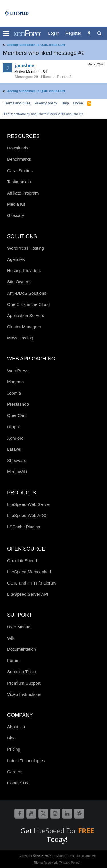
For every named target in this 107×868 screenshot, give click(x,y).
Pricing (14, 749)
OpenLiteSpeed (22, 561)
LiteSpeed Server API (28, 594)
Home (78, 103)
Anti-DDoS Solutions (27, 293)
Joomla (14, 393)
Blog (11, 738)
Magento (15, 382)
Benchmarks (19, 159)
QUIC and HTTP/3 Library (32, 583)
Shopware (17, 460)
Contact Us (18, 783)
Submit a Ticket (22, 672)
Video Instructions (24, 694)
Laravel (14, 449)
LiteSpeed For (64, 831)
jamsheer (26, 66)
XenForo (15, 438)
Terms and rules (17, 103)
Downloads (18, 148)
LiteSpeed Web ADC (27, 515)
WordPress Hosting (26, 248)
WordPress (18, 371)
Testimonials (19, 182)
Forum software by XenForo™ (44, 114)
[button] (6, 33)
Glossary (16, 215)
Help (65, 103)
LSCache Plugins (24, 527)
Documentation (22, 649)
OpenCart (16, 415)
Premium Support (24, 683)
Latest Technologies (26, 761)
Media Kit (16, 204)
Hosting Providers (24, 270)
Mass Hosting (20, 338)
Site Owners (19, 282)
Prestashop (18, 404)
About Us (16, 727)
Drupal (13, 427)
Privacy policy (46, 103)
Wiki (11, 638)
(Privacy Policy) (70, 863)
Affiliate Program (23, 193)
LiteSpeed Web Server (29, 504)
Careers (15, 772)
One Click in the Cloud (28, 304)
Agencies (16, 259)
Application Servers (26, 315)
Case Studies (20, 171)
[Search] (99, 33)
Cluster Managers (24, 327)
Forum (13, 660)
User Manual (19, 627)
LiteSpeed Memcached (29, 572)
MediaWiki (17, 472)
